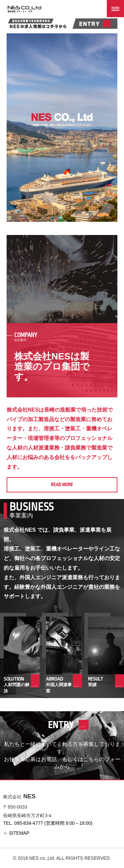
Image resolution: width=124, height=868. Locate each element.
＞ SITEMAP (16, 833)
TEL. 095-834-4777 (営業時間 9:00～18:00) (48, 823)
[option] (62, 128)
